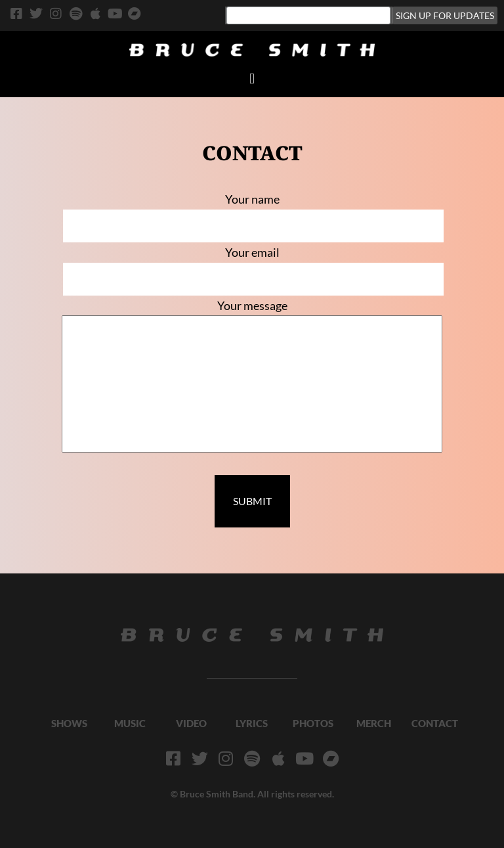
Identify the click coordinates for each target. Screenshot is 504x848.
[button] (252, 78)
